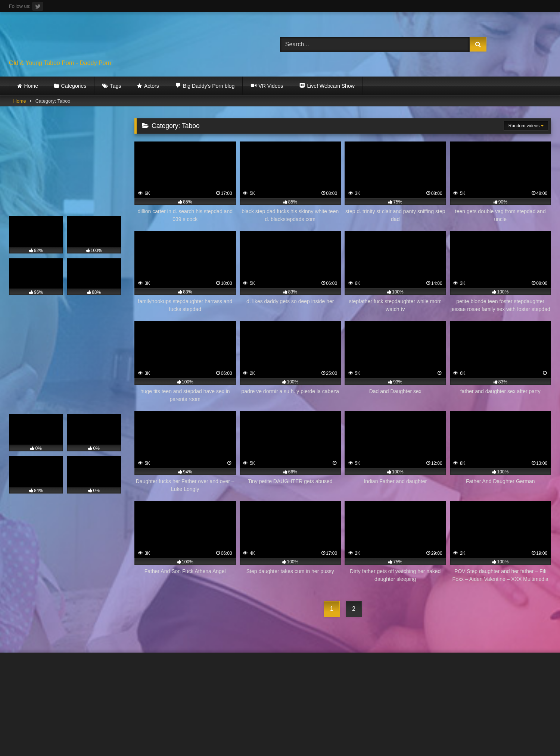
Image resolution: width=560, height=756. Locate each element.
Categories (74, 86)
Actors (152, 86)
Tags (116, 86)
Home (31, 86)
